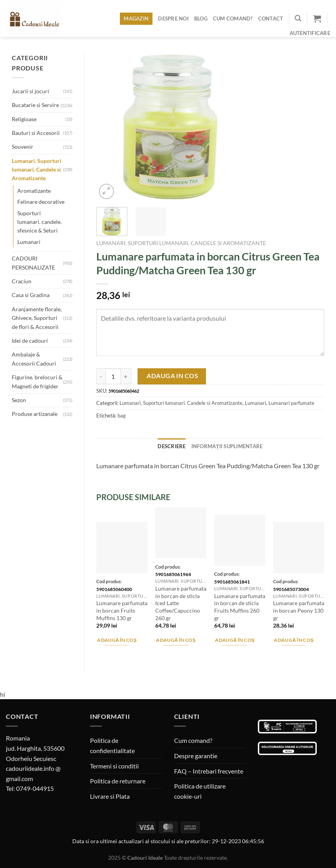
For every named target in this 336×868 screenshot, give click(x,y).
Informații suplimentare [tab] (227, 446)
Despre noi (173, 18)
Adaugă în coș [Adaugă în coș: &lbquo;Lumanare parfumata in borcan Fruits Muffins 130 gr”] (117, 640)
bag (122, 416)
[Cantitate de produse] (113, 376)
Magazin (136, 18)
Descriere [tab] (172, 446)
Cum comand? (233, 18)
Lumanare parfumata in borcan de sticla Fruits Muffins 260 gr (240, 607)
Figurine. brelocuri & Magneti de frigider (37, 381)
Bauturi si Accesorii (36, 133)
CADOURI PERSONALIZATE (33, 263)
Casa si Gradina (31, 295)
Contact (271, 18)
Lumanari (29, 242)
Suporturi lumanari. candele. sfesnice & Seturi (39, 222)
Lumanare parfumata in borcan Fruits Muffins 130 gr (122, 610)
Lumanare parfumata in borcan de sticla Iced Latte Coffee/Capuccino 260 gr (181, 603)
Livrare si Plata (110, 796)
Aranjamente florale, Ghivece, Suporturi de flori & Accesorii (37, 318)
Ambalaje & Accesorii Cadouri (34, 359)
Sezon (19, 400)
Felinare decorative (41, 202)
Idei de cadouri (30, 341)
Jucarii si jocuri (30, 91)
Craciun (22, 281)
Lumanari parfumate (291, 403)
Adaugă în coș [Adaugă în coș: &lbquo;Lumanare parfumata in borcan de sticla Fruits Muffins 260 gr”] (235, 640)
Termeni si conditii (114, 766)
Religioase (24, 119)
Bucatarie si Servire (35, 105)
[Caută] (298, 18)
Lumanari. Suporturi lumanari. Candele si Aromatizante (37, 170)
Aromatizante (34, 191)
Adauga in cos (172, 376)
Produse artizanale (35, 414)
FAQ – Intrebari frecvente (209, 771)
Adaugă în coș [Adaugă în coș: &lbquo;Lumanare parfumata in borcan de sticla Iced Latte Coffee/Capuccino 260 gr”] (176, 640)
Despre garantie (196, 756)
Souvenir (23, 147)
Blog (201, 18)
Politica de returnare (118, 781)
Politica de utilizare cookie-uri (200, 791)
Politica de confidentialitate (112, 745)
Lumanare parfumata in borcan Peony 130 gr (299, 610)
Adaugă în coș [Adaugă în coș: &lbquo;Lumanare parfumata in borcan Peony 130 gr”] (294, 640)
